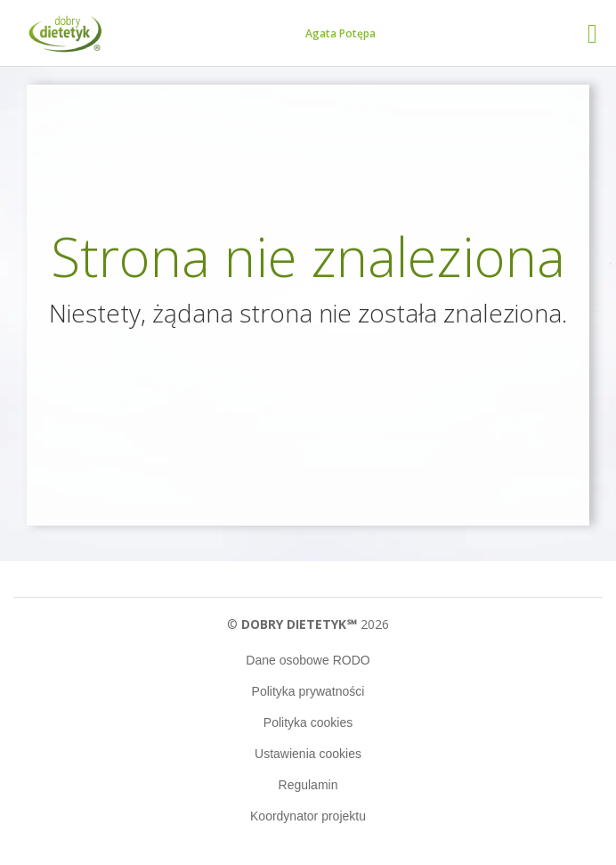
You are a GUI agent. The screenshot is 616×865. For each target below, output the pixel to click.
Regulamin (308, 785)
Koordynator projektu (308, 816)
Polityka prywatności (308, 691)
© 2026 (308, 624)
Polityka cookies (308, 722)
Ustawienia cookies (308, 754)
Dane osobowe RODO (308, 660)
